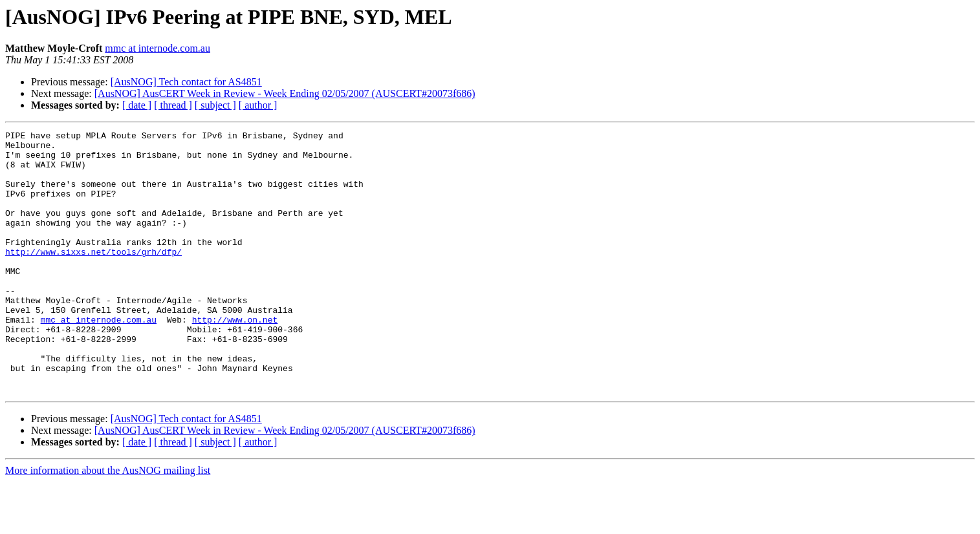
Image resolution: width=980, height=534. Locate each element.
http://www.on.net (235, 358)
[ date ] (137, 105)
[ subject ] (215, 105)
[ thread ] (173, 105)
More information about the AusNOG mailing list (108, 523)
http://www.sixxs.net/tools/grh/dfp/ (93, 277)
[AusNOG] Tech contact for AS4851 (186, 82)
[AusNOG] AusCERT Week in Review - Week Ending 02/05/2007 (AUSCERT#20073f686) (285, 93)
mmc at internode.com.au (158, 48)
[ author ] (258, 105)
